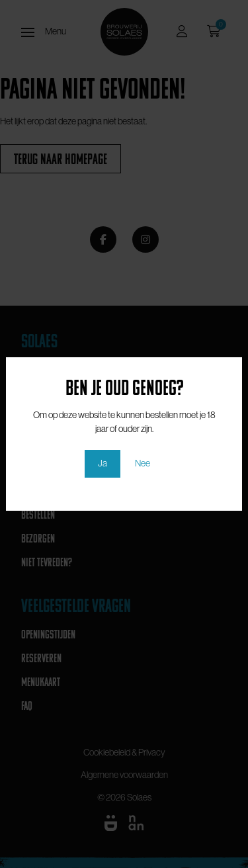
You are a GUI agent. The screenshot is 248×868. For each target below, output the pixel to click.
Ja (103, 463)
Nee (143, 463)
